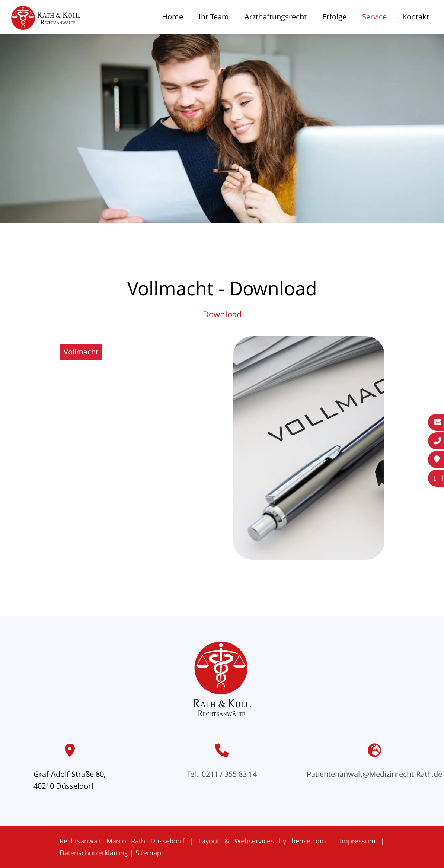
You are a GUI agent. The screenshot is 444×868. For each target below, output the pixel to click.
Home (173, 17)
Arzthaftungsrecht (276, 17)
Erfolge (334, 17)
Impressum (358, 841)
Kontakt (416, 17)
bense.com (309, 841)
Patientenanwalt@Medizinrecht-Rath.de (374, 774)
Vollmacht (81, 352)
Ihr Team (214, 17)
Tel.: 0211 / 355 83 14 (222, 774)
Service (374, 17)
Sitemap (148, 853)
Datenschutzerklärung (94, 853)
